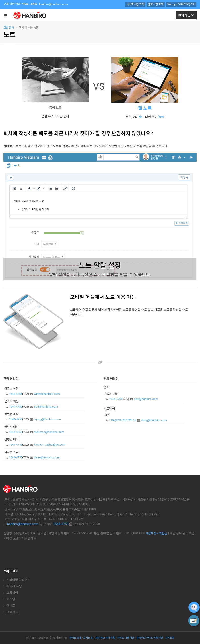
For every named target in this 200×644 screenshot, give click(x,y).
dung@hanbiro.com (154, 420)
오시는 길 (88, 638)
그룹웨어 (9, 28)
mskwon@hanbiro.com (49, 432)
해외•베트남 (13, 586)
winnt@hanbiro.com (47, 394)
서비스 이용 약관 (126, 638)
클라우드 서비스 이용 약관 (150, 638)
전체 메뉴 (186, 15)
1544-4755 (16, 394)
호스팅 (9, 599)
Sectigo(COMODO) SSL (181, 4)
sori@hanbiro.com (46, 407)
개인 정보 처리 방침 (105, 638)
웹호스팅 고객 (156, 4)
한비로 (9, 606)
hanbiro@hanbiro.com (54, 4)
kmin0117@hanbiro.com (50, 445)
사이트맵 (170, 638)
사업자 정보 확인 (157, 534)
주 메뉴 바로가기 (0, 1)
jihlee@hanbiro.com (47, 457)
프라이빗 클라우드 (17, 580)
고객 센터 (11, 612)
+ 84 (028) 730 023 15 (123, 420)
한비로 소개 (75, 638)
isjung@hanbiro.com (47, 419)
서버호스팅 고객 (135, 4)
